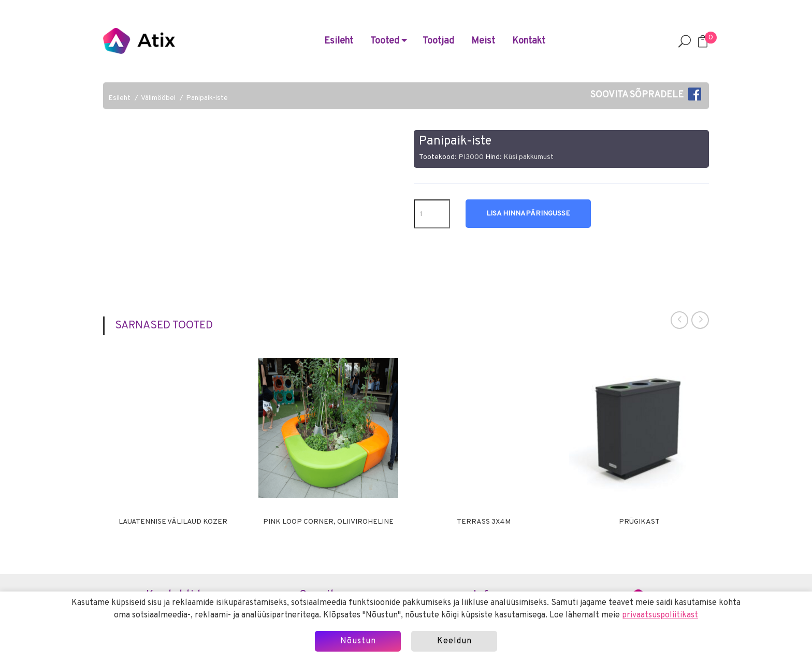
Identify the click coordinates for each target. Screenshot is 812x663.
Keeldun (454, 641)
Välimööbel (158, 98)
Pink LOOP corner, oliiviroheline (328, 522)
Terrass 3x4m (484, 522)
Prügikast (639, 522)
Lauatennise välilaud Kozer (173, 522)
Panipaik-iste (207, 98)
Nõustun (358, 641)
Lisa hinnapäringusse (528, 214)
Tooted (389, 41)
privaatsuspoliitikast (660, 615)
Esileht (339, 41)
